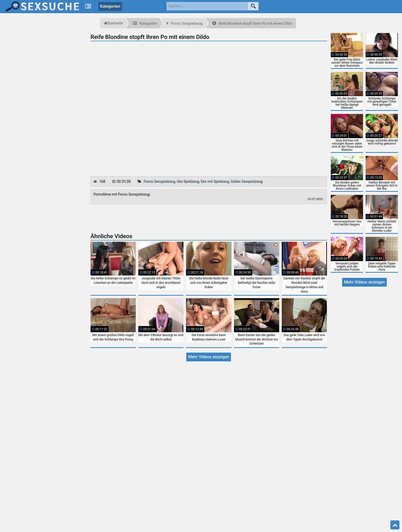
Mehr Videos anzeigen (209, 357)
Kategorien (110, 6)
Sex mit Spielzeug (215, 181)
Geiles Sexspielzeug (247, 181)
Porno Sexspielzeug (159, 181)
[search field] (207, 6)
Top (395, 525)
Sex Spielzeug (188, 181)
